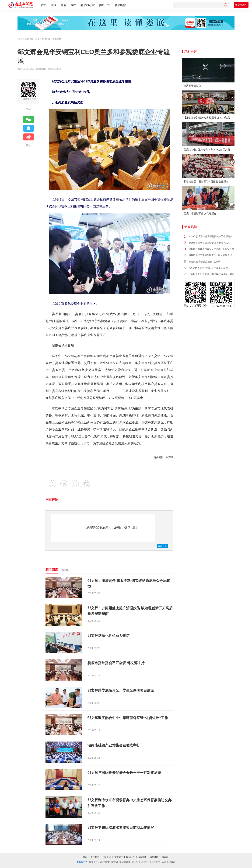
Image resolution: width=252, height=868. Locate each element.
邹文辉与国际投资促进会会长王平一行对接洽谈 (124, 773)
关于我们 (95, 857)
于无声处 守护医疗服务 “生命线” (205, 262)
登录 (127, 527)
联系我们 (130, 857)
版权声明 (142, 857)
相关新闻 (52, 570)
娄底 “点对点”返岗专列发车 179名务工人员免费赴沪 (209, 150)
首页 (44, 5)
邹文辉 (65, 570)
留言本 (165, 857)
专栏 (73, 5)
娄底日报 (105, 5)
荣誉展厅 (119, 857)
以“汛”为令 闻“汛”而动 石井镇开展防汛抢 (209, 268)
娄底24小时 (88, 5)
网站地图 (154, 857)
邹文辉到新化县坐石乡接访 (108, 635)
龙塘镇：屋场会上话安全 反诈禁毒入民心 (209, 243)
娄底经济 (102, 443)
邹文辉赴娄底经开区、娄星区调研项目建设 (121, 690)
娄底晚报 (120, 5)
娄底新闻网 (41, 69)
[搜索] (226, 5)
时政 (54, 5)
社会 (64, 5)
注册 (135, 527)
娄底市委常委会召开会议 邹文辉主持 (116, 663)
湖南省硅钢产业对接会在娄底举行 (114, 745)
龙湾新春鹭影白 (192, 86)
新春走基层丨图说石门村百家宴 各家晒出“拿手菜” (209, 181)
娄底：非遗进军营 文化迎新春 (200, 213)
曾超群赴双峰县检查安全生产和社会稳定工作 (211, 249)
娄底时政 (57, 39)
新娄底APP (241, 5)
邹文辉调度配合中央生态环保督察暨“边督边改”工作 (128, 718)
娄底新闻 (46, 39)
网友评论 (52, 500)
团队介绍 (107, 857)
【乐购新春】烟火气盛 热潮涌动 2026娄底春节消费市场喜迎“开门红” (209, 118)
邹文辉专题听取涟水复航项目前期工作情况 (121, 827)
